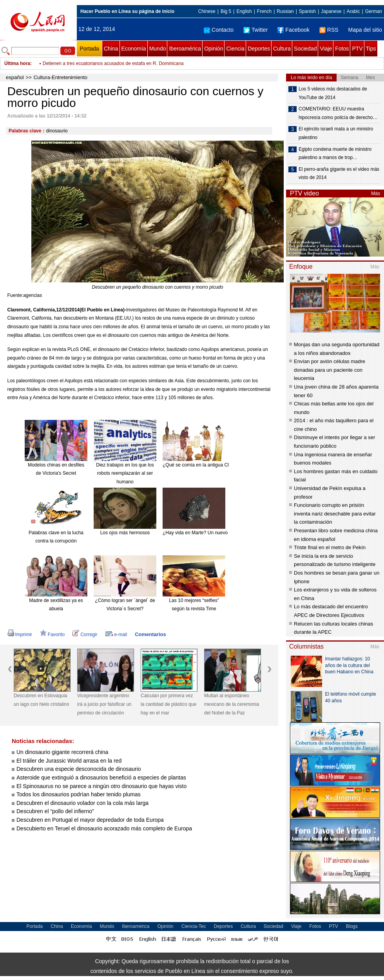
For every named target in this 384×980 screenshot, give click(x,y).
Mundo (158, 49)
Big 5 (226, 11)
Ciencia (235, 49)
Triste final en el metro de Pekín (330, 547)
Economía (134, 49)
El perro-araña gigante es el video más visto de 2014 (339, 174)
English (244, 11)
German (374, 11)
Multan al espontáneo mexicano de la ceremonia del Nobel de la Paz (232, 704)
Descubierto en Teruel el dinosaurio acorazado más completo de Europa (104, 828)
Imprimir (20, 635)
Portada (89, 49)
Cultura (282, 49)
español (15, 77)
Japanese (331, 11)
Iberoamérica (185, 49)
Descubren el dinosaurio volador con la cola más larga (82, 803)
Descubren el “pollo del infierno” (55, 811)
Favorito (52, 635)
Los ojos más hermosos (125, 533)
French (264, 11)
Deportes (259, 49)
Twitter (255, 30)
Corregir (85, 635)
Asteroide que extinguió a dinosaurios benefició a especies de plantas (101, 777)
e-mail (116, 635)
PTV (357, 49)
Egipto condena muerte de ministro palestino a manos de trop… (335, 154)
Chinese (207, 11)
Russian (285, 11)
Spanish (307, 11)
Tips (371, 49)
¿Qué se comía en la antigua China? (201, 465)
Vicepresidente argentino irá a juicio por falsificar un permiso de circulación (104, 704)
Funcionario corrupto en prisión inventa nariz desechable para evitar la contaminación (335, 514)
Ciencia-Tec (194, 926)
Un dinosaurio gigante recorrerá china (62, 752)
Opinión (214, 49)
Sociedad (305, 49)
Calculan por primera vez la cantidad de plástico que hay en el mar (168, 704)
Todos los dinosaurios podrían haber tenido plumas (79, 794)
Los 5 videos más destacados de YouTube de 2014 (333, 93)
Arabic (353, 11)
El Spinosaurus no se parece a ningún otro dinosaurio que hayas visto (101, 786)
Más (376, 193)
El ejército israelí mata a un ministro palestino (336, 133)
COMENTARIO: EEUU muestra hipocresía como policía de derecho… (338, 113)
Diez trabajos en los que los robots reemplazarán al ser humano (125, 473)
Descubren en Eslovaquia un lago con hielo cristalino (41, 700)
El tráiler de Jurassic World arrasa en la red (69, 761)
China (111, 49)
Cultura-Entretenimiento (61, 77)
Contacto (219, 30)
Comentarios (150, 634)
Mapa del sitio (365, 30)
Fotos (342, 49)
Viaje (326, 49)
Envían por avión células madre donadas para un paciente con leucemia (330, 370)
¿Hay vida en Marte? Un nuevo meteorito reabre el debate (223, 533)
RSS (329, 30)
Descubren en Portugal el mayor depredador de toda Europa (91, 820)
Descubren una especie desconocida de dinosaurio (79, 769)
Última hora (17, 63)
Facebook (293, 30)
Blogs (352, 926)
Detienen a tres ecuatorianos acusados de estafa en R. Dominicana (113, 63)
